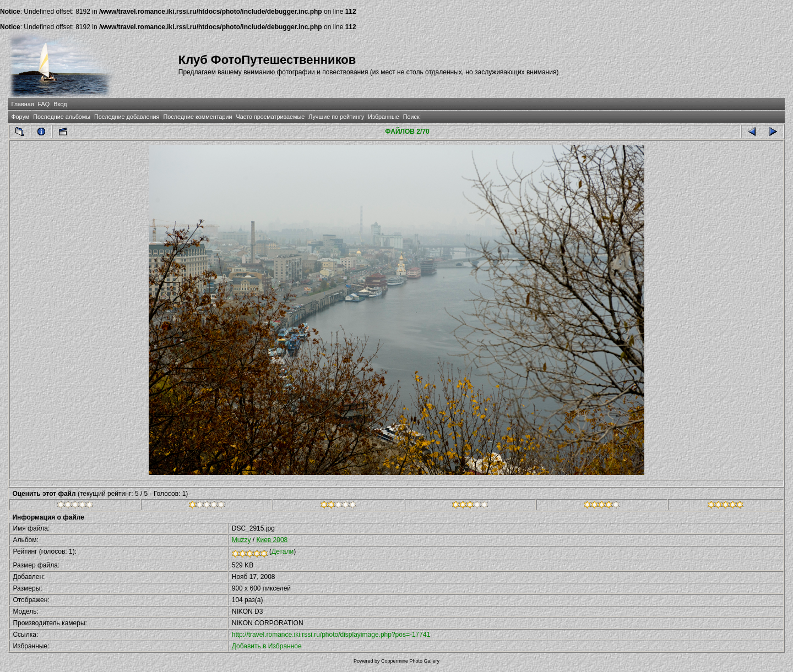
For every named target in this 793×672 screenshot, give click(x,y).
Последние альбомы (62, 117)
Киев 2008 (272, 540)
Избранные (383, 117)
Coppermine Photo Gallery (410, 661)
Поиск (411, 117)
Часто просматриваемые (271, 117)
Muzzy (241, 540)
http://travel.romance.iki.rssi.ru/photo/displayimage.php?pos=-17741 (331, 635)
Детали (283, 551)
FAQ (44, 104)
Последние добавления (127, 117)
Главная (22, 104)
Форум (20, 117)
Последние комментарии (197, 117)
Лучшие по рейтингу (336, 117)
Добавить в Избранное (267, 646)
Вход (60, 104)
